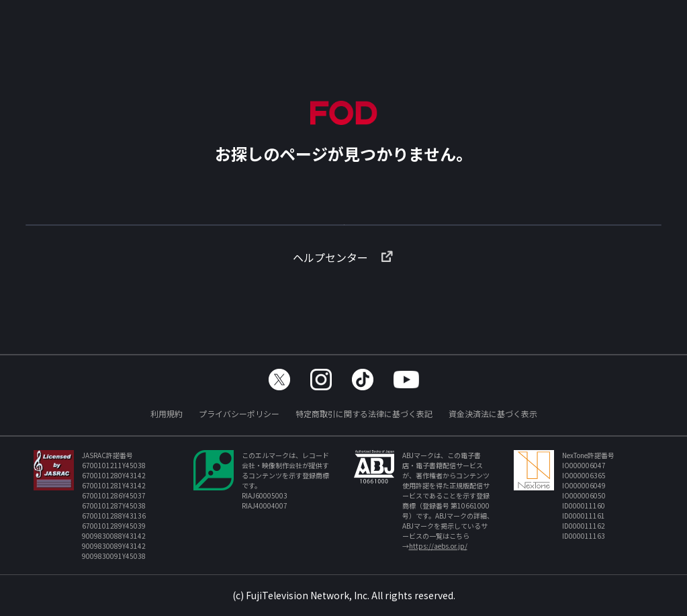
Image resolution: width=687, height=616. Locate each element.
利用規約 (167, 413)
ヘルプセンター (344, 279)
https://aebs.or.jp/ (438, 546)
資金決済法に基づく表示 (493, 413)
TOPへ (344, 231)
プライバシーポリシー (239, 413)
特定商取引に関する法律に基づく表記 (364, 413)
